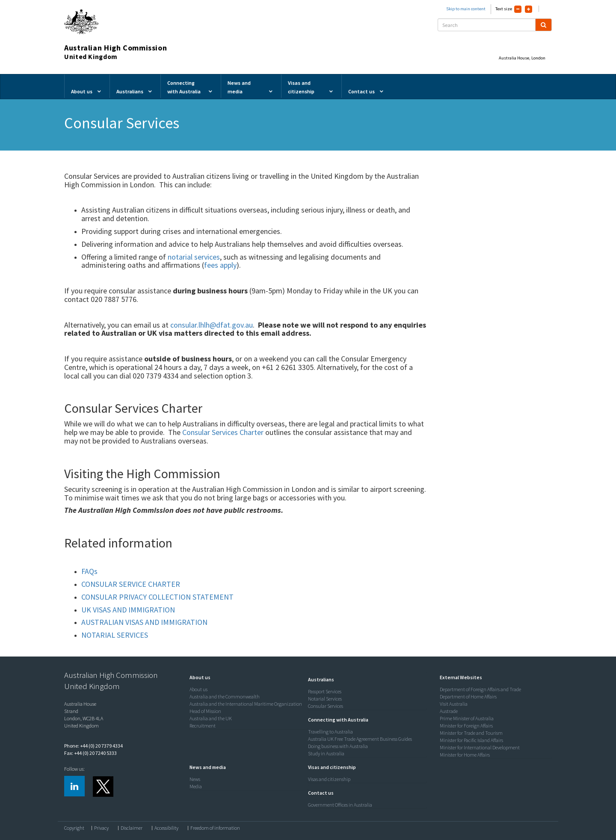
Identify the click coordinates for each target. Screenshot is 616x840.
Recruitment (203, 726)
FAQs (89, 571)
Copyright (74, 828)
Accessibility (166, 828)
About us (198, 689)
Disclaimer (132, 828)
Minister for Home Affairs (465, 755)
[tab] (247, 677)
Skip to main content (466, 9)
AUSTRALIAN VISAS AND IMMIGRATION (144, 622)
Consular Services (326, 706)
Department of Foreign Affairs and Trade (480, 689)
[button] (198, 677)
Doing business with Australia (338, 746)
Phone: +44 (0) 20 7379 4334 (93, 746)
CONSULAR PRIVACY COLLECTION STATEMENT (157, 597)
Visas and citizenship (329, 779)
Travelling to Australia (330, 732)
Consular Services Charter (223, 432)
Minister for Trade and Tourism (471, 733)
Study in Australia (326, 753)
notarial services (194, 257)
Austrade (449, 711)
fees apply (220, 265)
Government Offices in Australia (340, 805)
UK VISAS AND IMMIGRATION (128, 610)
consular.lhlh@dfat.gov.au (212, 325)
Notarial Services (325, 699)
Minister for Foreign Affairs (466, 726)
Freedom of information (215, 828)
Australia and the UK (211, 718)
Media (196, 786)
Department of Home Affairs (468, 697)
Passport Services (325, 691)
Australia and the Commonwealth (225, 697)
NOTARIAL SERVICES (115, 635)
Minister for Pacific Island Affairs (471, 740)
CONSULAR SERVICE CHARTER (131, 584)
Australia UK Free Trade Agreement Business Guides (360, 739)
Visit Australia (454, 704)
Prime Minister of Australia (467, 718)
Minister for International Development (480, 747)
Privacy (101, 828)
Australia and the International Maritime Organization (246, 704)
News (195, 779)
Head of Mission (205, 711)
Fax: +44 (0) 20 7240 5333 (90, 753)
